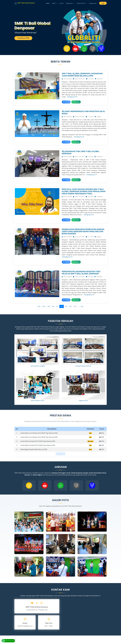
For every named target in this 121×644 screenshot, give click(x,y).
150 (53, 306)
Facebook (66, 102)
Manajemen (69, 3)
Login (103, 3)
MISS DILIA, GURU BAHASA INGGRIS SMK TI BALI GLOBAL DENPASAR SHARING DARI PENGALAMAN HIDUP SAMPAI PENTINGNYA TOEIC (84, 191)
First (39, 306)
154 (70, 306)
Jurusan (61, 3)
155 (75, 306)
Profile (54, 3)
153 (66, 306)
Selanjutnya (61, 454)
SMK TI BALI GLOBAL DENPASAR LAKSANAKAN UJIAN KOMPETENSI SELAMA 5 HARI (82, 75)
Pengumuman (93, 3)
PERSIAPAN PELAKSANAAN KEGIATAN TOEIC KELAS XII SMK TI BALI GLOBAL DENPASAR (81, 273)
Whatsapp (76, 102)
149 (48, 306)
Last (82, 306)
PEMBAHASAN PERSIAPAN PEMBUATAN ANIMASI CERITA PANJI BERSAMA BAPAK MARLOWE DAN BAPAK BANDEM (83, 232)
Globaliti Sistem (81, 3)
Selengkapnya (72, 97)
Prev (44, 306)
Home (48, 3)
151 (57, 306)
